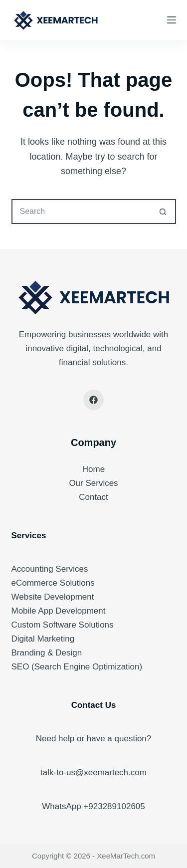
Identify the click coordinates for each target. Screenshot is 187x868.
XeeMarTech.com (126, 856)
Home (93, 469)
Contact (93, 497)
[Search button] (164, 212)
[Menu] (172, 20)
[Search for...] (81, 212)
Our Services (93, 483)
